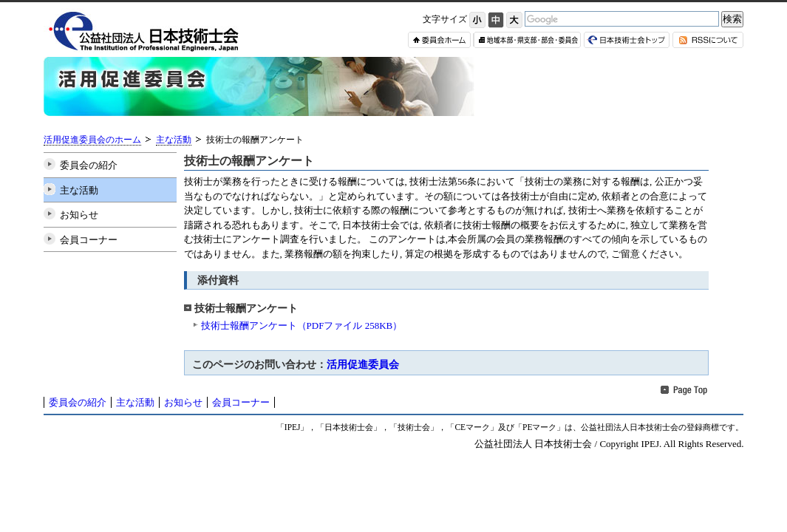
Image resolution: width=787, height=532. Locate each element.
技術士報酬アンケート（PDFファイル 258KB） (302, 325)
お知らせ (79, 215)
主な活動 (174, 140)
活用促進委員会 (363, 364)
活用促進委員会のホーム (92, 140)
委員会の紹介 (89, 165)
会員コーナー (89, 240)
